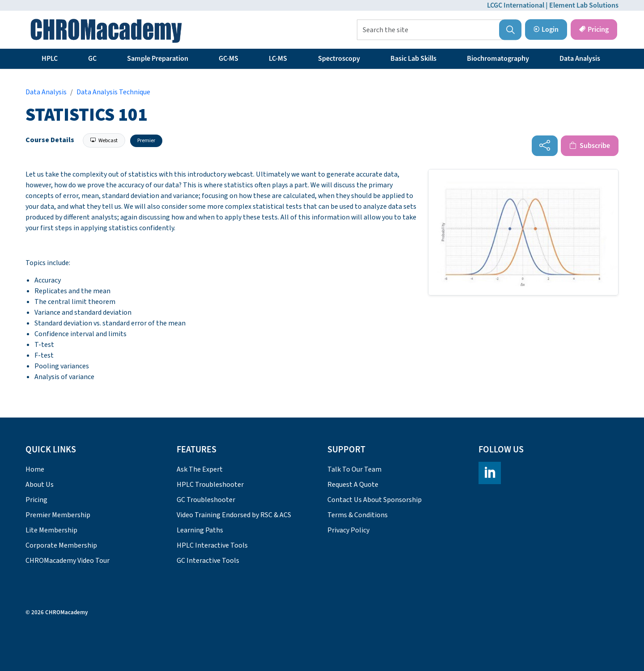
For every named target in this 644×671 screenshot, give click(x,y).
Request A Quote (353, 485)
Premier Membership (58, 515)
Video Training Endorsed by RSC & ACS (234, 515)
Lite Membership (51, 530)
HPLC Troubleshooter (210, 485)
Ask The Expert (200, 469)
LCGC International (516, 5)
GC (92, 59)
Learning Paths (200, 530)
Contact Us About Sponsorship (375, 500)
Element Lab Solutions (584, 5)
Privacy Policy (348, 530)
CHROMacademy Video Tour (68, 561)
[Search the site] (439, 30)
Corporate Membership (61, 545)
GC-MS (229, 59)
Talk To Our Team (354, 469)
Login (546, 30)
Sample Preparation (158, 59)
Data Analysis (580, 59)
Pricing (594, 30)
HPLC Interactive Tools (212, 545)
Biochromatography (498, 59)
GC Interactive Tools (208, 561)
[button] (510, 30)
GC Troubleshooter (206, 500)
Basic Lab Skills (413, 59)
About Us (40, 485)
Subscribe (590, 146)
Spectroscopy (339, 59)
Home (35, 469)
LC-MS (278, 59)
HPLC (50, 59)
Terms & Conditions (358, 515)
